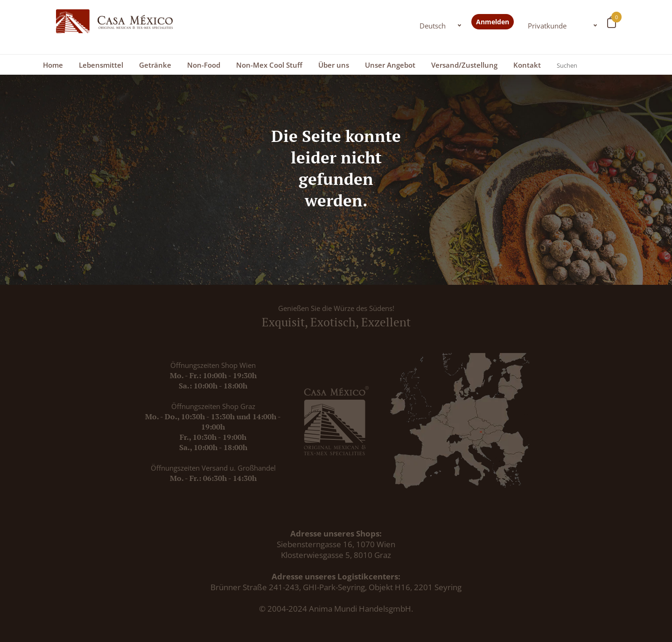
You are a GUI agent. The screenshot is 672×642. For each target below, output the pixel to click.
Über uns (334, 65)
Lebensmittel (101, 65)
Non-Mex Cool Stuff (269, 65)
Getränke (155, 65)
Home (53, 65)
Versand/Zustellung (464, 65)
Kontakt (527, 65)
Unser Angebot (390, 65)
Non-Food (204, 65)
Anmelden (493, 22)
